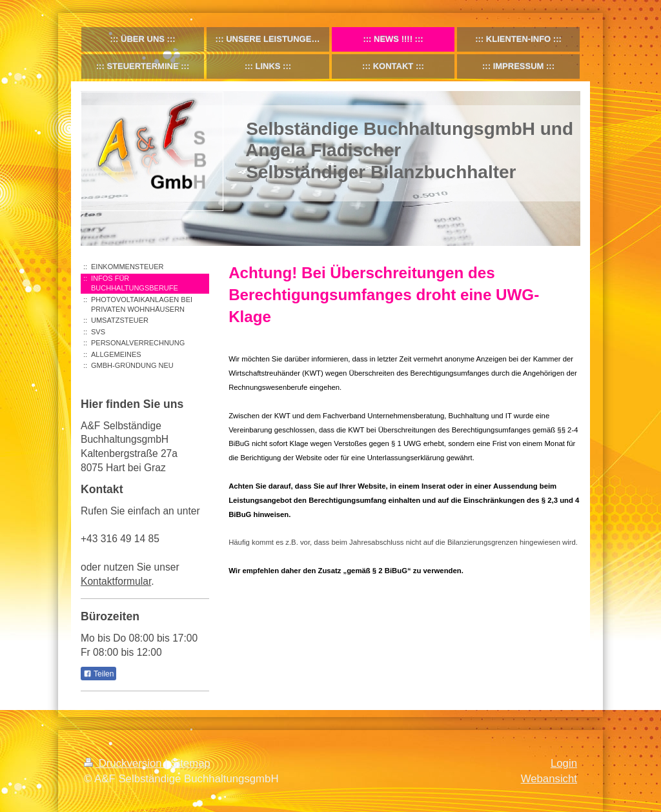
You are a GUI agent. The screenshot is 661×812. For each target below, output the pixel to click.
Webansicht (549, 779)
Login (564, 763)
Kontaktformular (116, 581)
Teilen (98, 674)
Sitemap (190, 763)
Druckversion (124, 763)
